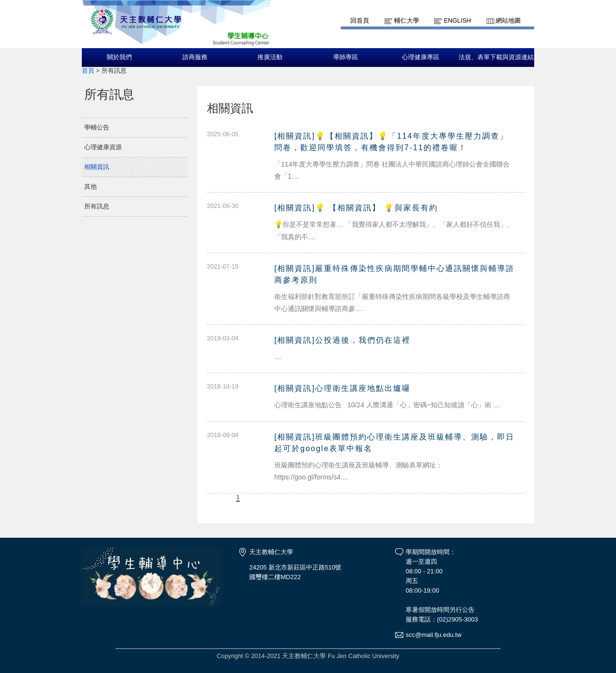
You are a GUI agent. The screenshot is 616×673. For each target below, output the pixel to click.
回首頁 (360, 20)
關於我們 (119, 57)
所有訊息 (97, 206)
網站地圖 (508, 20)
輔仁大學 (407, 20)
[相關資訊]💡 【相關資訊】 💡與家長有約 (356, 208)
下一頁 (258, 497)
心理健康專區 (421, 57)
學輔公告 (97, 127)
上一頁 (218, 497)
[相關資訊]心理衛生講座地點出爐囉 (342, 388)
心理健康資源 (103, 147)
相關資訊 (97, 167)
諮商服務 (195, 57)
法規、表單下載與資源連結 (496, 57)
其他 (90, 187)
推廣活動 (270, 57)
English (457, 20)
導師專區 (346, 57)
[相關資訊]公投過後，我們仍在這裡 (342, 340)
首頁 (88, 71)
